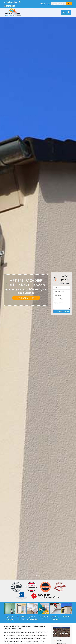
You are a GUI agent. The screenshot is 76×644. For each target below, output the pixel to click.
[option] (38, 322)
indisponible (11, 2)
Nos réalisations (26, 298)
